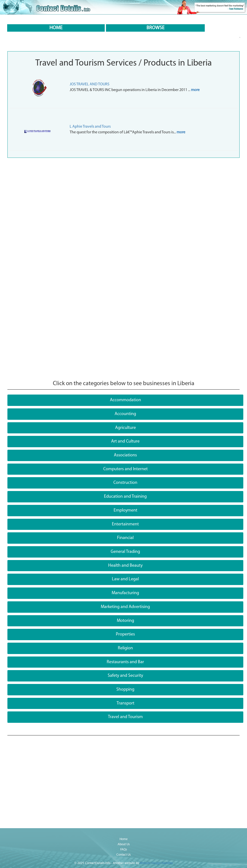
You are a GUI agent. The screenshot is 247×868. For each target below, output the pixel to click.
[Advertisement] (123, 197)
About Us (124, 844)
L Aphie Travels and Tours (90, 127)
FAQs (124, 850)
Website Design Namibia (156, 863)
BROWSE (155, 28)
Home (124, 839)
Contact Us (123, 855)
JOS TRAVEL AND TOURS (90, 84)
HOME (56, 28)
